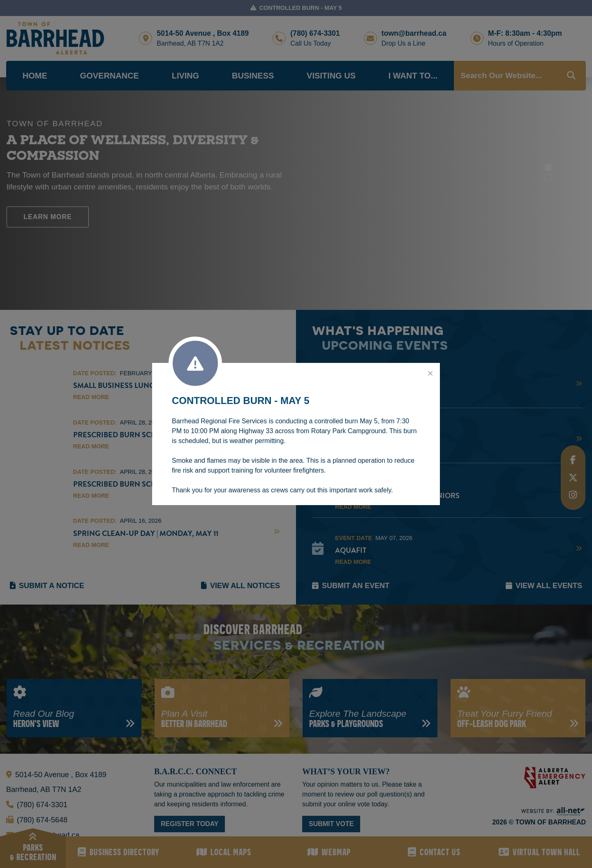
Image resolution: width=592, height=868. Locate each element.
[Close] (430, 374)
